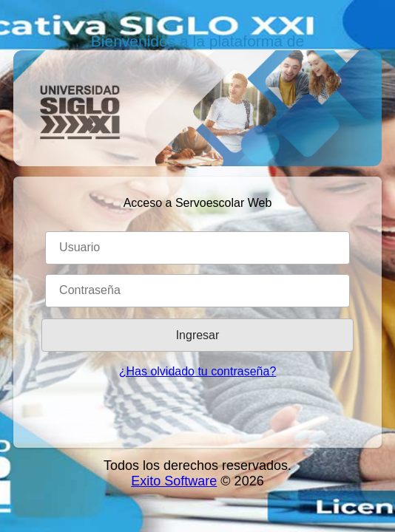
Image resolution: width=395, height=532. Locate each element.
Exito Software (174, 481)
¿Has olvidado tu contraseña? (198, 371)
